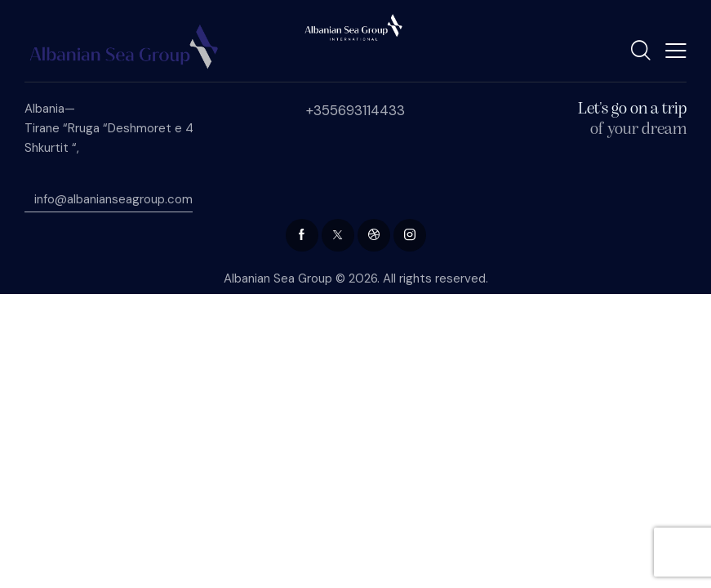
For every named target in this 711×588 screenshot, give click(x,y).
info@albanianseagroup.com (109, 199)
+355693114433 (355, 110)
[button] (676, 50)
